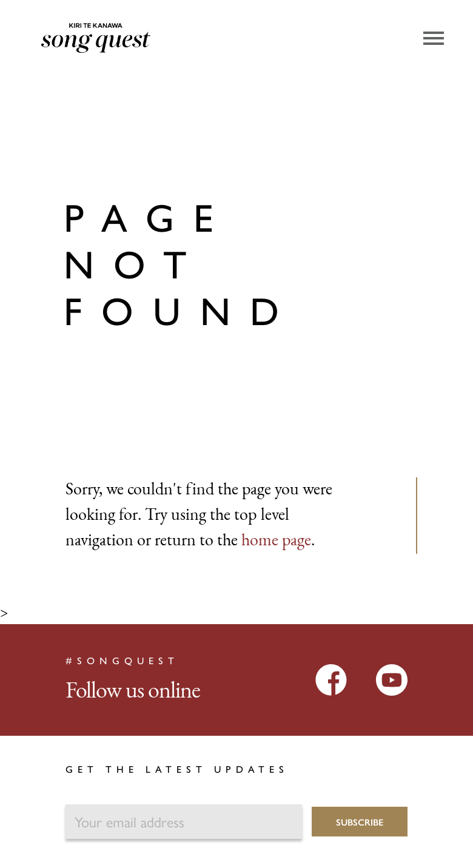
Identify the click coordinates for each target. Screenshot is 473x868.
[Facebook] (331, 679)
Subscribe (360, 822)
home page (276, 541)
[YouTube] (392, 679)
